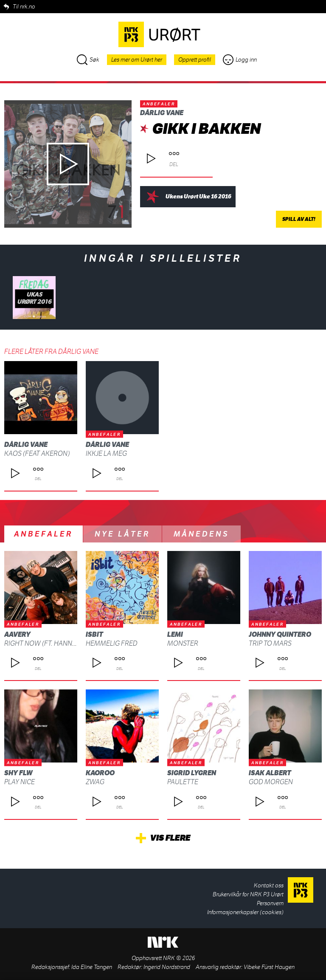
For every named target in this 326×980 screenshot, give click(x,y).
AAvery (17, 634)
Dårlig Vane (162, 113)
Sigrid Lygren (192, 773)
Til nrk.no (24, 7)
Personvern (270, 903)
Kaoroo (100, 773)
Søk (88, 60)
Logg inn (240, 60)
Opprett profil (195, 60)
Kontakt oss (269, 885)
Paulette (183, 782)
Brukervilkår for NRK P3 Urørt (248, 894)
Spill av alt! (299, 219)
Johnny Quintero (280, 634)
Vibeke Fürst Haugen (269, 967)
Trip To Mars (270, 643)
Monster (183, 643)
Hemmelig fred (112, 643)
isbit (94, 634)
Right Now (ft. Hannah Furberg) (59, 643)
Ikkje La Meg (106, 453)
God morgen (271, 782)
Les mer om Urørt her (137, 60)
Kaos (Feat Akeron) (37, 453)
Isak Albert (270, 773)
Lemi (175, 634)
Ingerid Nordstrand (167, 967)
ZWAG (95, 782)
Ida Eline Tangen (92, 967)
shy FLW (18, 773)
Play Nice (20, 782)
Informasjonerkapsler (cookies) (245, 912)
